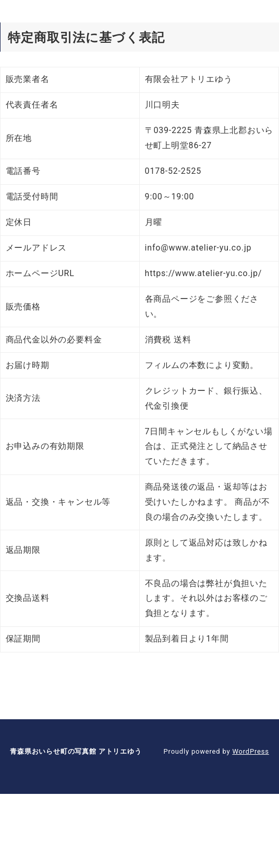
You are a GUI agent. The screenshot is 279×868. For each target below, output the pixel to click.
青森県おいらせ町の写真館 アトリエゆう (76, 751)
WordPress (250, 751)
